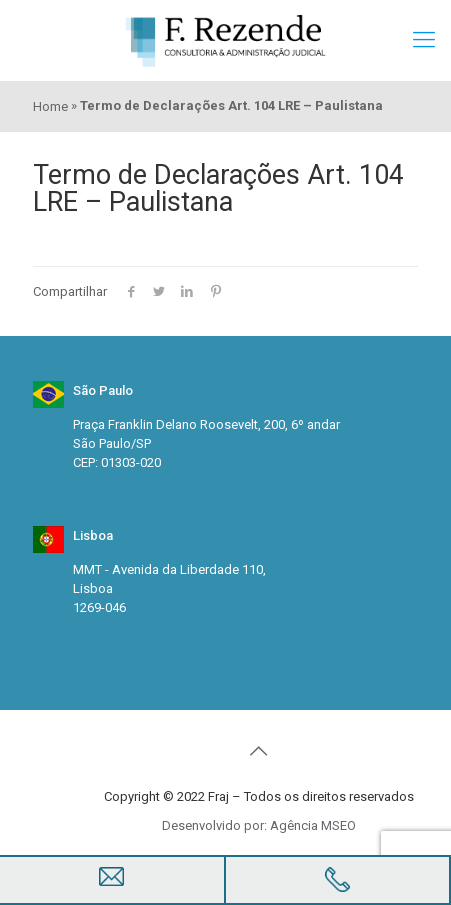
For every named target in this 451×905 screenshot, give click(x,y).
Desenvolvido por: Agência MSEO (259, 825)
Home (50, 106)
